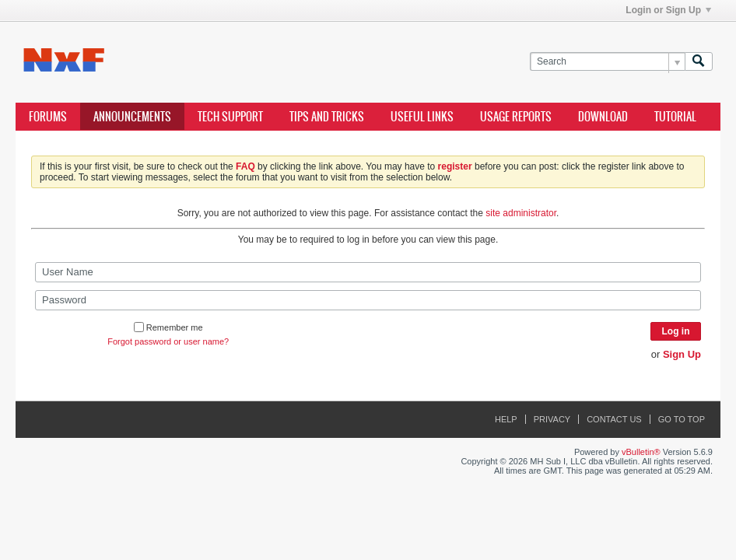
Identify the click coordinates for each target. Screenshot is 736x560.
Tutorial (675, 117)
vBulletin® (641, 452)
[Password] (368, 300)
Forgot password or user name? (168, 341)
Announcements (132, 117)
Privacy (552, 419)
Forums (48, 117)
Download (603, 117)
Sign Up (682, 354)
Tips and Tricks (327, 117)
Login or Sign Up (668, 10)
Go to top (682, 419)
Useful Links (422, 117)
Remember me (168, 327)
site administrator (521, 213)
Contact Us (614, 419)
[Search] (607, 62)
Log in (676, 331)
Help (506, 419)
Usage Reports (516, 117)
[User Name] (368, 272)
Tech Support (230, 117)
